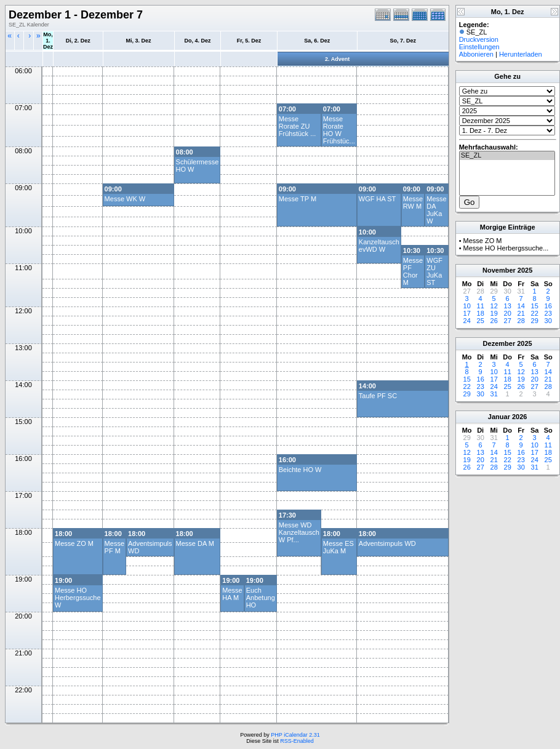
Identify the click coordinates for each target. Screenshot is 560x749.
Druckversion (479, 39)
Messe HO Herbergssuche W (78, 598)
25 (481, 321)
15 (535, 306)
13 (508, 306)
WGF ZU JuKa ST (434, 271)
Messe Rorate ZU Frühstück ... (298, 126)
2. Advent (337, 59)
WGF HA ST (378, 199)
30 (548, 321)
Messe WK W (125, 199)
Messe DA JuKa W (436, 210)
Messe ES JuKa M (338, 547)
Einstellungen (479, 47)
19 (494, 313)
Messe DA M (195, 543)
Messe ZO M (74, 543)
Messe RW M (413, 202)
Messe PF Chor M (413, 271)
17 (467, 313)
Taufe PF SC (378, 396)
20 (508, 313)
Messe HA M (232, 594)
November (499, 270)
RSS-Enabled (297, 741)
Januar (499, 417)
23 (548, 313)
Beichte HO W (300, 470)
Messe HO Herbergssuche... (506, 248)
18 (481, 313)
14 (521, 306)
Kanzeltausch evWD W (379, 246)
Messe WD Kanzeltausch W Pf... (299, 532)
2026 (519, 417)
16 (548, 306)
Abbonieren (476, 54)
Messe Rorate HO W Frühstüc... (339, 130)
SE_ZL (507, 156)
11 (481, 306)
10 (467, 306)
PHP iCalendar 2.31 (295, 735)
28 (521, 321)
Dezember (499, 343)
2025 (525, 270)
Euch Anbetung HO (261, 598)
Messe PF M (114, 547)
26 (494, 321)
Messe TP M (298, 199)
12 (494, 306)
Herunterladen (521, 54)
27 (508, 321)
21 (521, 313)
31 (494, 394)
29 (535, 321)
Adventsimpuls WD (387, 543)
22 (535, 313)
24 (467, 321)
